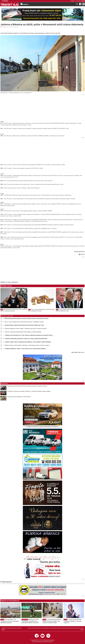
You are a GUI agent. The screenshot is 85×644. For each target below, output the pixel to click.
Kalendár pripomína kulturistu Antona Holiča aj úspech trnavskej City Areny (14, 310)
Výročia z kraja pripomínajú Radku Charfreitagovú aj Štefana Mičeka (23, 332)
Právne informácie (32, 628)
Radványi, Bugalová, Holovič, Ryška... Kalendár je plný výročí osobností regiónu (26, 329)
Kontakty (67, 628)
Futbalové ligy (25, 620)
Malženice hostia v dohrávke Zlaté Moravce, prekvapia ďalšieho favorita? (30, 621)
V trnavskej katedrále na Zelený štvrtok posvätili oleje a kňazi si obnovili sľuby (52, 621)
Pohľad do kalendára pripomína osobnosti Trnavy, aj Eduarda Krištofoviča (26, 339)
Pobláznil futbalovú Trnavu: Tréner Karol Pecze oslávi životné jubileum (25, 349)
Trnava (2, 620)
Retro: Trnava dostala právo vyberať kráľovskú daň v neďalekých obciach (41, 310)
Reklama (59, 628)
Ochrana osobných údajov (43, 628)
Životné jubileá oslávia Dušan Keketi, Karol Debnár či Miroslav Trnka (68, 310)
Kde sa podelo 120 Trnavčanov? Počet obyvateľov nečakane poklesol (10, 621)
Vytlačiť (82, 254)
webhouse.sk (50, 642)
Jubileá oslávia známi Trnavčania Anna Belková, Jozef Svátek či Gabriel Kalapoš (28, 342)
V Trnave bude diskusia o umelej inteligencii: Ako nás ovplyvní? (73, 621)
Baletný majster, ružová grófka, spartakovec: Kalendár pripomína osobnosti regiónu (27, 345)
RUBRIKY (25, 4)
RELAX (2, 27)
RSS (63, 628)
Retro (5, 27)
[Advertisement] (42, 107)
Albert (83, 1)
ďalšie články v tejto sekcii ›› (78, 352)
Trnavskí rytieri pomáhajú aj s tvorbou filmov (19, 397)
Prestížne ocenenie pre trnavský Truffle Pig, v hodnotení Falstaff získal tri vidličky (29, 391)
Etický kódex (53, 628)
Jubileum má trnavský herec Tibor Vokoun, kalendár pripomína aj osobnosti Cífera (29, 335)
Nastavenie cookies (74, 628)
